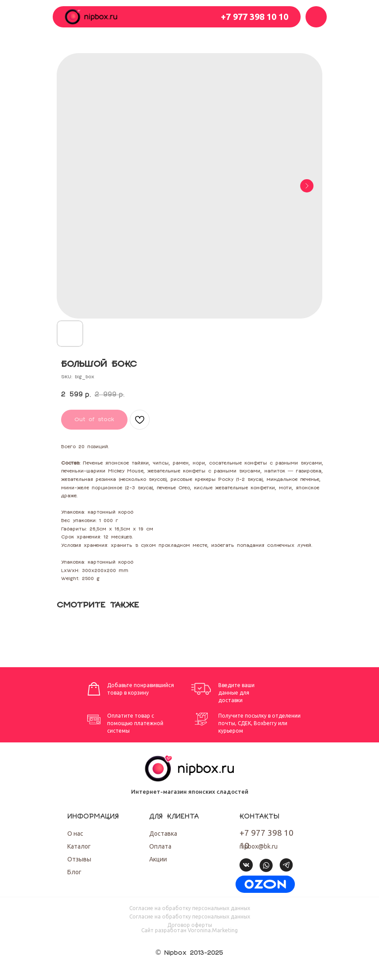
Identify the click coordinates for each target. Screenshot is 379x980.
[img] (265, 884)
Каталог (79, 846)
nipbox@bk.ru (259, 846)
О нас (75, 834)
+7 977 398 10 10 (255, 17)
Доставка (163, 834)
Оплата (160, 846)
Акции (158, 859)
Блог (74, 872)
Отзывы (79, 859)
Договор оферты (190, 925)
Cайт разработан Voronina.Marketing (189, 930)
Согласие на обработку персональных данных (190, 908)
